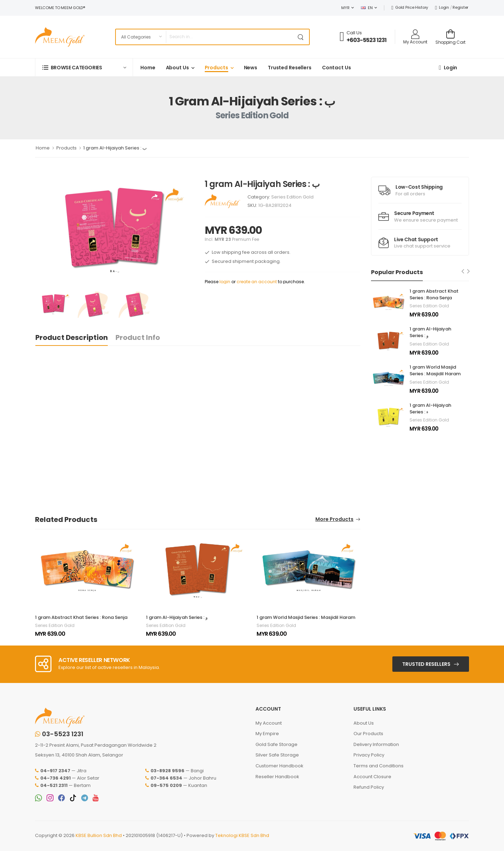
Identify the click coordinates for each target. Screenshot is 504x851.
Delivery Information (376, 744)
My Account (269, 723)
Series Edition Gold (292, 197)
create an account (257, 282)
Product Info (138, 337)
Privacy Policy (369, 755)
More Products (334, 520)
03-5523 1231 (59, 734)
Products (216, 68)
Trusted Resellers (290, 68)
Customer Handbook (279, 766)
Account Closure (372, 777)
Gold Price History (410, 7)
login (225, 282)
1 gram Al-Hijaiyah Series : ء (430, 409)
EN (367, 8)
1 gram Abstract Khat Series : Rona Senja (81, 617)
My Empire (267, 734)
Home (148, 68)
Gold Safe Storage (276, 744)
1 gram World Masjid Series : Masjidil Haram (306, 617)
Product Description (72, 337)
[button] (84, 67)
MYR (345, 8)
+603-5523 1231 (367, 40)
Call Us (354, 33)
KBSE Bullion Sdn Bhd (99, 835)
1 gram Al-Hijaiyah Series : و (177, 617)
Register (460, 7)
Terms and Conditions (379, 766)
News (251, 68)
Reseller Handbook (277, 777)
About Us (177, 68)
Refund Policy (369, 787)
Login (442, 7)
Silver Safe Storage (277, 755)
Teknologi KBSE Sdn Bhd (242, 835)
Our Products (368, 734)
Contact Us (337, 68)
